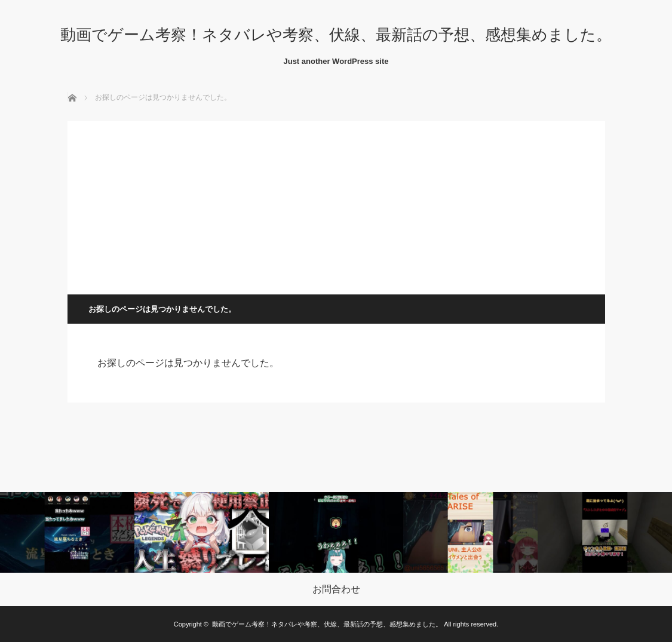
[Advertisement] (336, 205)
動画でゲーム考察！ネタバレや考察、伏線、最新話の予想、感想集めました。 (336, 35)
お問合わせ (336, 589)
